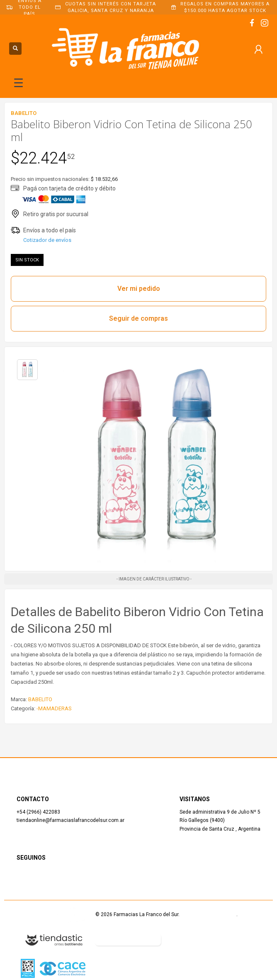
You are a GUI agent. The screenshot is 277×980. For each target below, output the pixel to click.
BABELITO (40, 699)
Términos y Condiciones (209, 914)
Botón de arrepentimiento (128, 939)
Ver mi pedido (139, 289)
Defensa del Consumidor (198, 939)
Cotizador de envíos (47, 240)
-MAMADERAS (54, 708)
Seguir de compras (138, 318)
